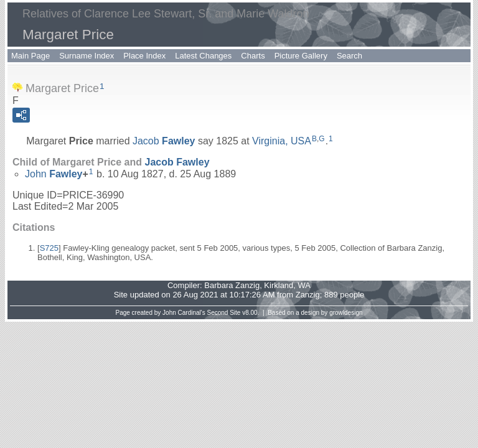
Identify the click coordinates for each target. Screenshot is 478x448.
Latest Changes (203, 56)
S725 (49, 248)
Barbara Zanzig (232, 285)
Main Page (30, 56)
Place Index (144, 56)
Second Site (224, 313)
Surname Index (87, 56)
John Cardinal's (184, 313)
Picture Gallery (301, 56)
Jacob (164, 141)
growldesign (346, 313)
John (54, 174)
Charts (253, 56)
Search (349, 56)
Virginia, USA (282, 141)
